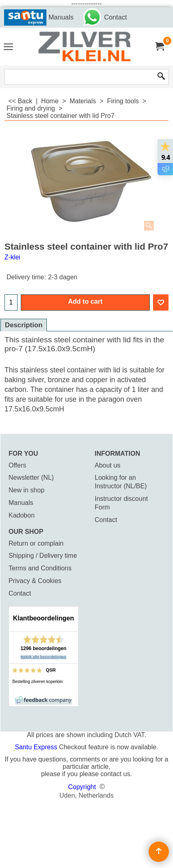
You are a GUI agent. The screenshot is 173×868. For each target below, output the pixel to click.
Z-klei (12, 257)
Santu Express (37, 747)
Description (24, 325)
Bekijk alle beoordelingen (44, 657)
